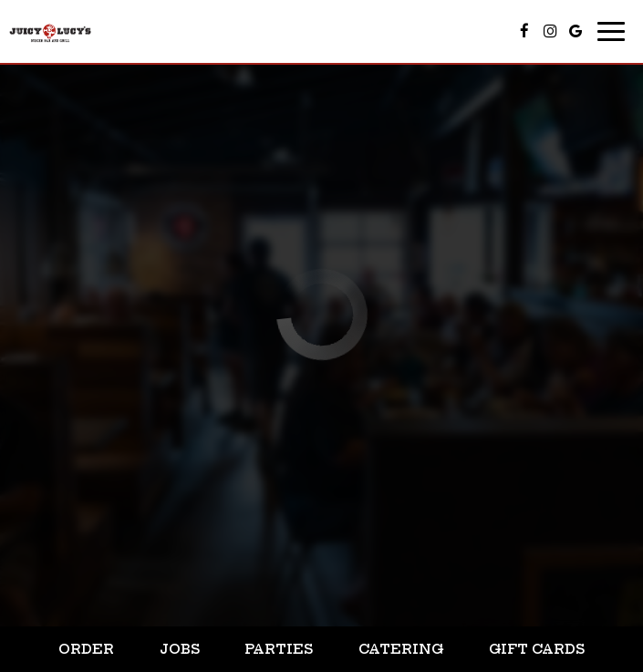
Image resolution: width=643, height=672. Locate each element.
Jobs (180, 649)
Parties (279, 649)
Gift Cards (537, 649)
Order (86, 649)
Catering (401, 649)
